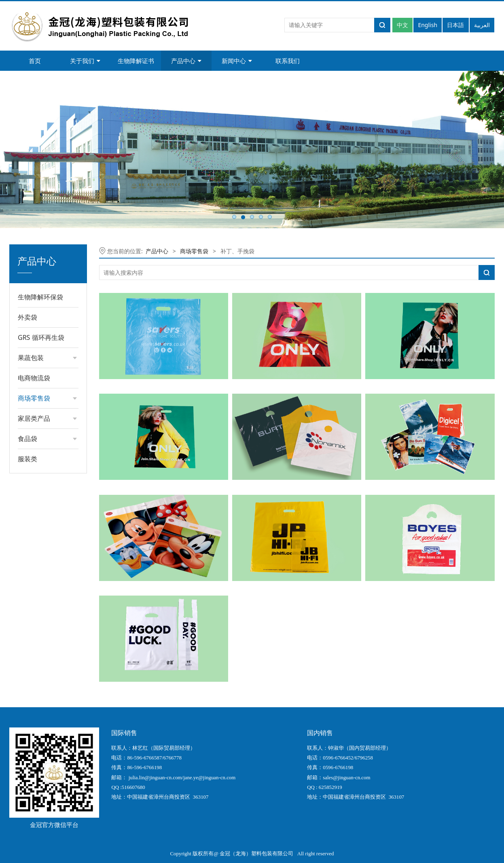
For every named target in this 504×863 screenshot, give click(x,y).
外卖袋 (28, 317)
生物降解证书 (136, 61)
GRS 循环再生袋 (41, 337)
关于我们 (85, 61)
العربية (482, 25)
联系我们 (288, 61)
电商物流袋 (34, 378)
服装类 (28, 459)
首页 (35, 61)
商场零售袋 (194, 251)
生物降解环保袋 (40, 297)
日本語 (455, 25)
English (428, 25)
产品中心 (186, 61)
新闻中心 (237, 61)
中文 (402, 25)
